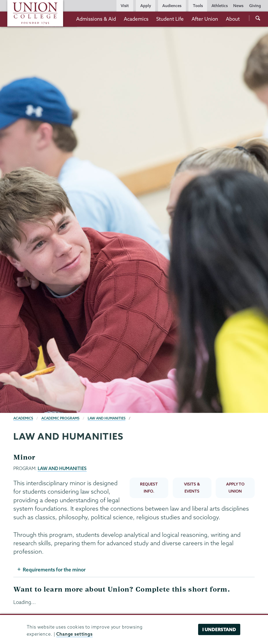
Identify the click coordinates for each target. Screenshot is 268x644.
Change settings (74, 634)
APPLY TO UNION (235, 488)
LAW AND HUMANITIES (62, 468)
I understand (219, 629)
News (238, 6)
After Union (205, 19)
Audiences (172, 6)
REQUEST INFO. (149, 488)
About (233, 19)
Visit (125, 6)
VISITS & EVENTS (192, 488)
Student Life (170, 19)
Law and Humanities (107, 418)
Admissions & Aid (96, 19)
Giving (255, 6)
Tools (198, 6)
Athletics (220, 6)
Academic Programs (60, 418)
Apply (146, 6)
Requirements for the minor (54, 570)
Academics (136, 19)
